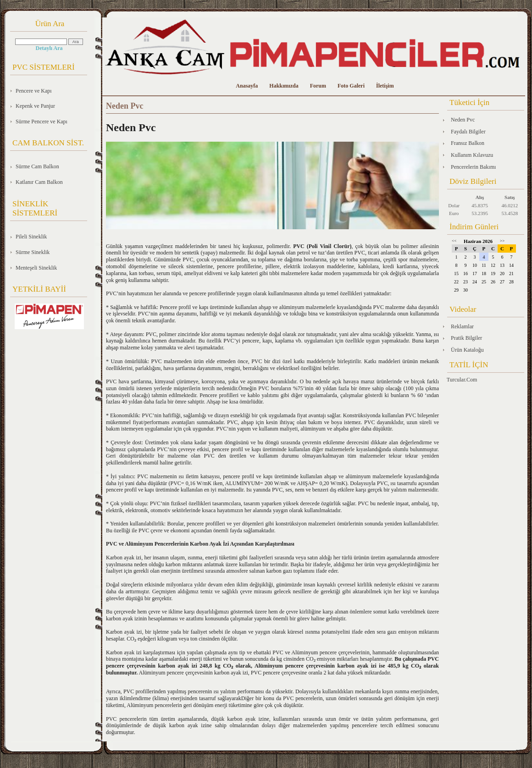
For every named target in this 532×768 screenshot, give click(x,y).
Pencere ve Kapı (34, 91)
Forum (318, 86)
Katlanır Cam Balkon (39, 182)
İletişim (385, 86)
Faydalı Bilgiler (468, 132)
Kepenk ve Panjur (35, 106)
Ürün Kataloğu (467, 350)
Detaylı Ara (49, 48)
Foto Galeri (351, 86)
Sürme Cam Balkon (37, 166)
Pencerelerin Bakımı (473, 167)
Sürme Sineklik (33, 252)
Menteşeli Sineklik (36, 268)
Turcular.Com (462, 380)
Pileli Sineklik (31, 237)
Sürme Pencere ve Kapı (42, 122)
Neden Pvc (463, 120)
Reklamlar (462, 326)
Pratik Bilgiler (466, 338)
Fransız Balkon (468, 143)
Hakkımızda (284, 86)
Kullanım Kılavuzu (472, 155)
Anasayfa (247, 86)
